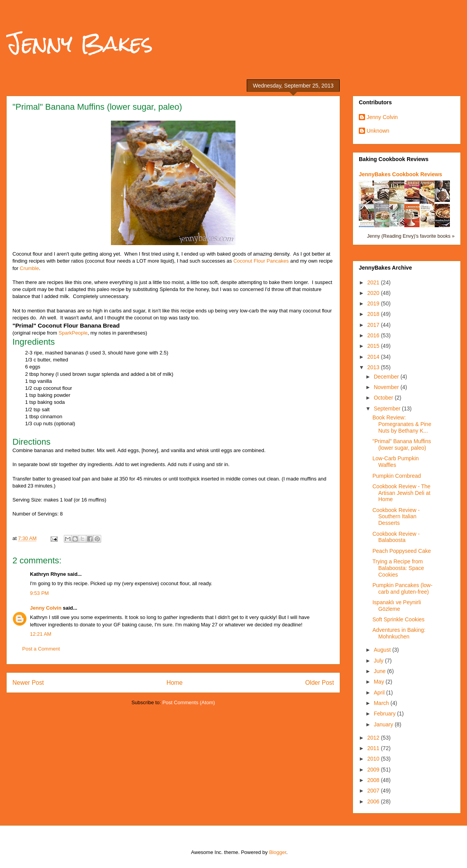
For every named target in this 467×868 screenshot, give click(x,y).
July (379, 661)
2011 (374, 748)
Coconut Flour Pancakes (261, 261)
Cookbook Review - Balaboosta (396, 537)
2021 (374, 282)
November (387, 387)
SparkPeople (73, 333)
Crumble (29, 268)
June (380, 671)
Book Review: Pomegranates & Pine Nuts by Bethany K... (402, 424)
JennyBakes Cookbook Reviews (400, 174)
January (384, 724)
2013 (374, 367)
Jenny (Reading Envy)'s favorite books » (411, 236)
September (388, 409)
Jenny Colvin (46, 608)
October (384, 398)
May (379, 682)
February (385, 714)
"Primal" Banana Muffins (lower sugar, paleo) (402, 445)
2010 (374, 759)
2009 (374, 770)
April (380, 693)
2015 (374, 346)
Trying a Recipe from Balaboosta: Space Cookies (398, 568)
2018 (374, 314)
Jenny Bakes (80, 43)
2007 (374, 791)
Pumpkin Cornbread (397, 476)
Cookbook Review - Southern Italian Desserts (396, 517)
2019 (374, 303)
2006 (374, 801)
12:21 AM (41, 634)
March (382, 703)
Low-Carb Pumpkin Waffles (396, 462)
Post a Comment (41, 649)
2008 (374, 780)
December (387, 377)
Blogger (277, 852)
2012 (374, 738)
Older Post (320, 683)
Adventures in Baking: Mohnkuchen (399, 633)
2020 (374, 293)
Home (175, 683)
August (383, 650)
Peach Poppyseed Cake (402, 551)
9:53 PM (39, 593)
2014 (374, 357)
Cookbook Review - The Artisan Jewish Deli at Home (401, 493)
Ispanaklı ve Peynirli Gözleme (397, 606)
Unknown (378, 131)
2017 (374, 325)
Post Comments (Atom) (189, 702)
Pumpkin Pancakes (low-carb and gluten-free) (402, 588)
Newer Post (28, 683)
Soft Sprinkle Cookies (399, 619)
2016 (374, 335)
